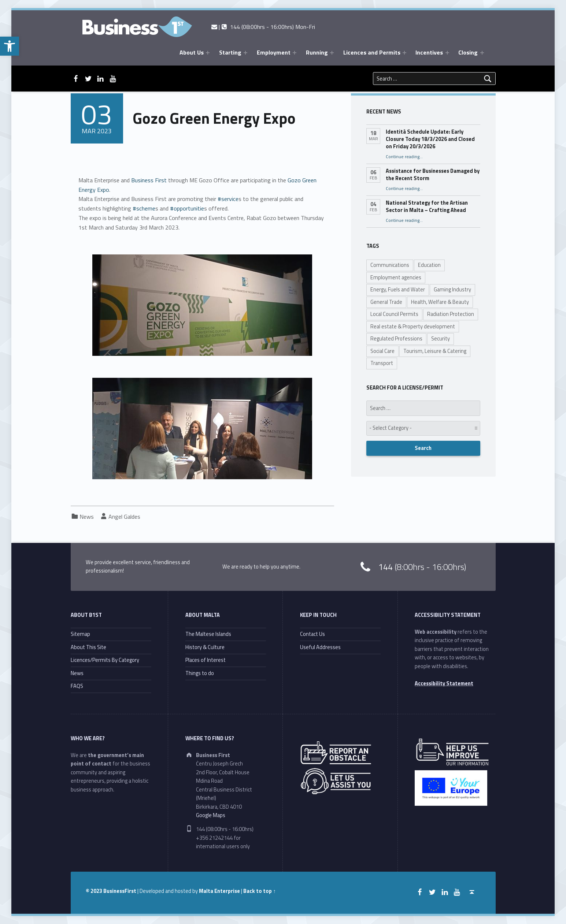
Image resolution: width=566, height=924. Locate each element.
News (87, 517)
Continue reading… (404, 157)
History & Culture (205, 647)
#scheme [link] (143, 208)
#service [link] (227, 199)
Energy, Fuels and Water (398, 290)
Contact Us (312, 634)
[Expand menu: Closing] (482, 53)
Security (441, 339)
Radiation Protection (451, 314)
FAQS (77, 686)
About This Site (88, 647)
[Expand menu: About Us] (208, 53)
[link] (149, 180)
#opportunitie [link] (186, 208)
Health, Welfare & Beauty (440, 302)
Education (429, 265)
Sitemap (80, 634)
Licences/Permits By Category (105, 660)
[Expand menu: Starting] (245, 53)
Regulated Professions (396, 339)
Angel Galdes (124, 517)
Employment (274, 52)
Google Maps (211, 815)
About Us (192, 52)
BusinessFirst (120, 891)
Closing (468, 52)
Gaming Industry (452, 290)
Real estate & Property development (413, 327)
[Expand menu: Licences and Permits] (404, 53)
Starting (230, 52)
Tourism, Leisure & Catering (435, 351)
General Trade (386, 302)
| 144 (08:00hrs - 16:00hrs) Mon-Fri (263, 27)
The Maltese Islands (208, 634)
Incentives (429, 52)
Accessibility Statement (444, 683)
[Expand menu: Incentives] (447, 53)
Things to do (200, 673)
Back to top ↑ (259, 891)
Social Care (382, 351)
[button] (10, 46)
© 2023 (95, 891)
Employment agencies (396, 277)
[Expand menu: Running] (332, 53)
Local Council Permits (394, 314)
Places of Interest (206, 660)
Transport (382, 363)
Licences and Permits (372, 52)
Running (317, 52)
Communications (390, 265)
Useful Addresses (320, 647)
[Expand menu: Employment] (295, 53)
